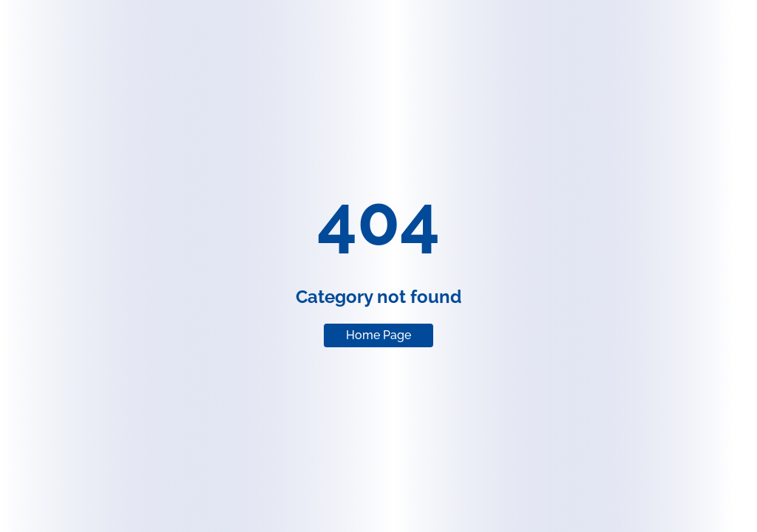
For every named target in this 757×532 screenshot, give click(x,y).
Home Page (378, 335)
